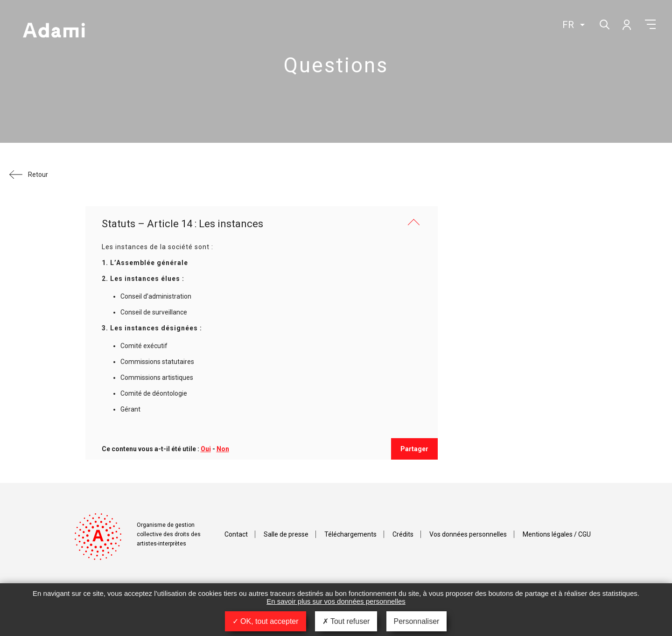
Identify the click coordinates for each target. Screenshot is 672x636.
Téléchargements (350, 534)
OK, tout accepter (266, 621)
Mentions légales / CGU (557, 534)
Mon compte (626, 24)
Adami (54, 31)
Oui (206, 449)
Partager (414, 449)
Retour (38, 175)
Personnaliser (417, 621)
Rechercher (604, 24)
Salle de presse (286, 534)
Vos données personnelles (468, 534)
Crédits (403, 534)
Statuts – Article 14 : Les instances (182, 224)
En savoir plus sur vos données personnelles (336, 601)
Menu (650, 24)
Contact (236, 534)
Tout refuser (346, 621)
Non (223, 449)
